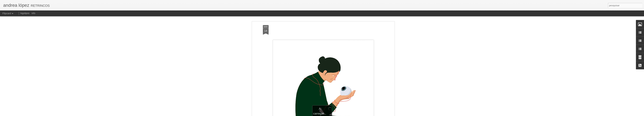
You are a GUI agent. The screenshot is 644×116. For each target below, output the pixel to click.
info (34, 13)
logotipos (25, 13)
